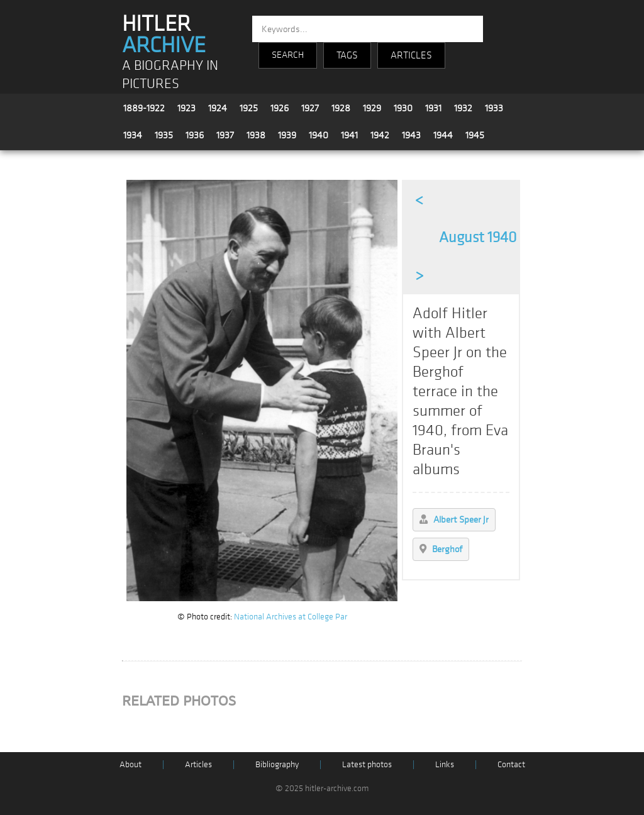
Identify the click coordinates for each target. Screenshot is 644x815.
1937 (225, 135)
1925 (249, 108)
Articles (198, 764)
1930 (403, 108)
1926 (280, 108)
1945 (475, 135)
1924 (218, 108)
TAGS (347, 55)
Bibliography (277, 764)
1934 (133, 135)
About (130, 764)
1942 (380, 135)
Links (445, 764)
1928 (341, 108)
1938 (256, 135)
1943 (411, 135)
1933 (494, 108)
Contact (511, 764)
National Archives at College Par (291, 617)
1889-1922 (144, 108)
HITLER (164, 35)
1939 (287, 135)
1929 (372, 108)
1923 (186, 108)
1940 (319, 135)
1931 (433, 108)
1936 (195, 135)
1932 (463, 108)
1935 (164, 135)
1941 (349, 135)
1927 (310, 108)
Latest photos (367, 764)
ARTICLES (411, 55)
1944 (443, 135)
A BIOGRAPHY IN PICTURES (170, 75)
